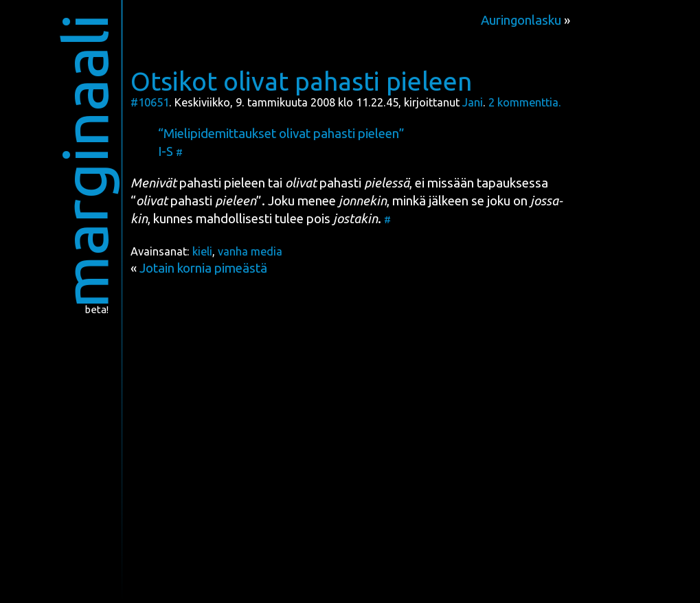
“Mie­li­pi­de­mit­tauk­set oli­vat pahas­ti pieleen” (281, 134)
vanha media (250, 251)
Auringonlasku (521, 20)
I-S (166, 151)
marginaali (84, 161)
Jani (473, 102)
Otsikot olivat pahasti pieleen (301, 81)
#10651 (150, 102)
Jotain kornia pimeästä (203, 268)
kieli (202, 251)
